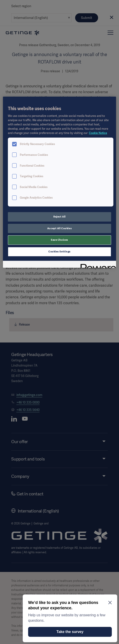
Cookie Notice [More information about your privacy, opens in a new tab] (98, 133)
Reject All (59, 217)
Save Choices (59, 240)
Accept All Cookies (59, 228)
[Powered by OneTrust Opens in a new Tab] (97, 265)
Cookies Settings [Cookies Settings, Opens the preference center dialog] (59, 252)
